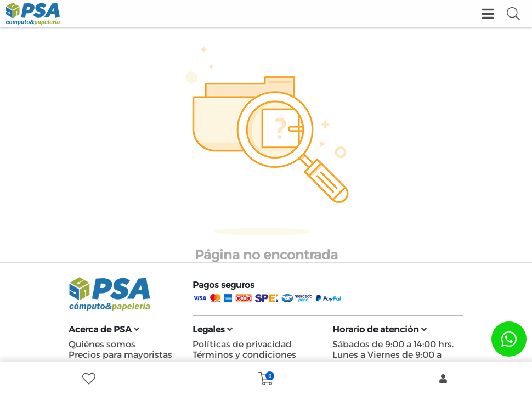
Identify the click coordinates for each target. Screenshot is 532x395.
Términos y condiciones (244, 355)
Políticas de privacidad (242, 344)
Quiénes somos (102, 344)
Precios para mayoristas (120, 355)
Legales (213, 329)
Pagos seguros (223, 285)
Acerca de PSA (104, 329)
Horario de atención (380, 329)
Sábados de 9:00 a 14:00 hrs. (393, 344)
